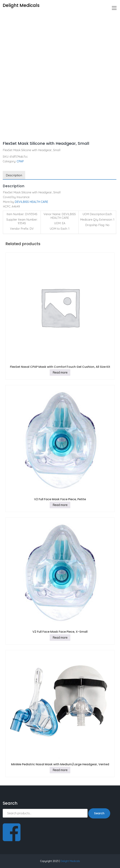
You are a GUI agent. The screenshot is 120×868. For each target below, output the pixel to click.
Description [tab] (14, 175)
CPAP (19, 16)
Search (99, 813)
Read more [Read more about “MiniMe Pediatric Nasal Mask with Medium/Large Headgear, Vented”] (60, 770)
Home (7, 16)
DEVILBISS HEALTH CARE (31, 202)
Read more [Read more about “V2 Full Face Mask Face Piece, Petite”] (60, 505)
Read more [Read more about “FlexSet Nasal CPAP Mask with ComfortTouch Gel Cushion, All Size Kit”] (60, 372)
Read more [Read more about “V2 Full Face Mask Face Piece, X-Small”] (60, 638)
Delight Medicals (70, 861)
